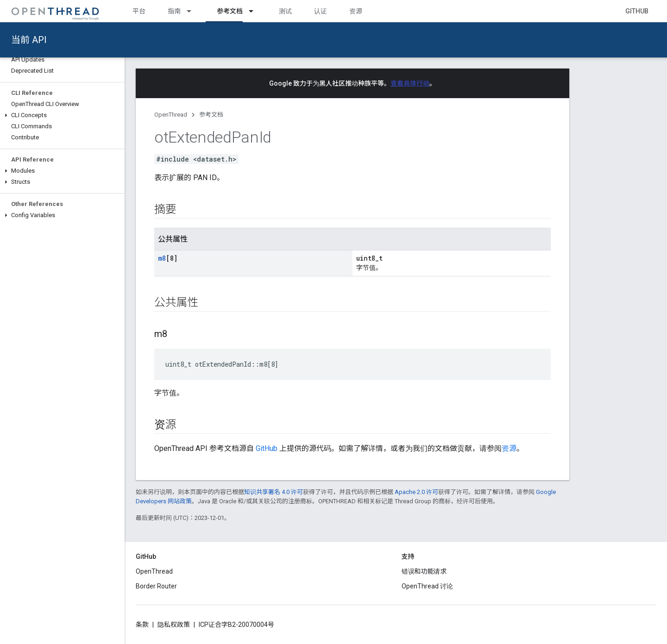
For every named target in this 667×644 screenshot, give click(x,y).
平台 (139, 11)
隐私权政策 (174, 625)
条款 (142, 625)
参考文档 (211, 115)
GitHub (637, 11)
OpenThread (171, 115)
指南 (174, 11)
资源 (356, 11)
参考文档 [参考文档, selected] (230, 11)
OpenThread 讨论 (427, 586)
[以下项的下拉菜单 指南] (193, 11)
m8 (162, 258)
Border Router (156, 586)
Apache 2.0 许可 (416, 492)
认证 (321, 11)
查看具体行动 (410, 83)
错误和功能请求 (424, 571)
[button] (62, 115)
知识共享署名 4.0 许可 (274, 492)
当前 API (29, 40)
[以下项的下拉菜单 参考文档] (255, 11)
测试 (285, 11)
